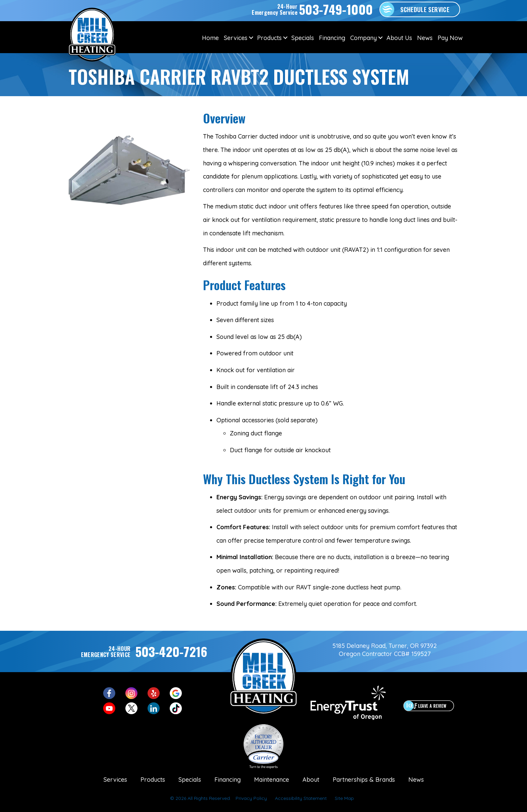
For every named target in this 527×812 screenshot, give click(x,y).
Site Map (344, 798)
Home (210, 38)
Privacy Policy (251, 798)
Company (363, 38)
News (425, 38)
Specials (303, 38)
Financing (332, 38)
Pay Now (450, 38)
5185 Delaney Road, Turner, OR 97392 (385, 646)
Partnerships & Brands (364, 780)
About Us (399, 38)
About (311, 780)
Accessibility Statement (301, 798)
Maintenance (272, 780)
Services (236, 38)
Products (269, 38)
